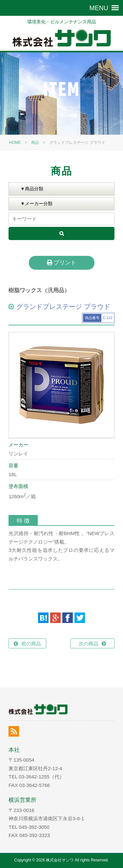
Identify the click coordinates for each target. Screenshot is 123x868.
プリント (61, 262)
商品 (35, 143)
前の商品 (31, 644)
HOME (15, 143)
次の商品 (89, 644)
